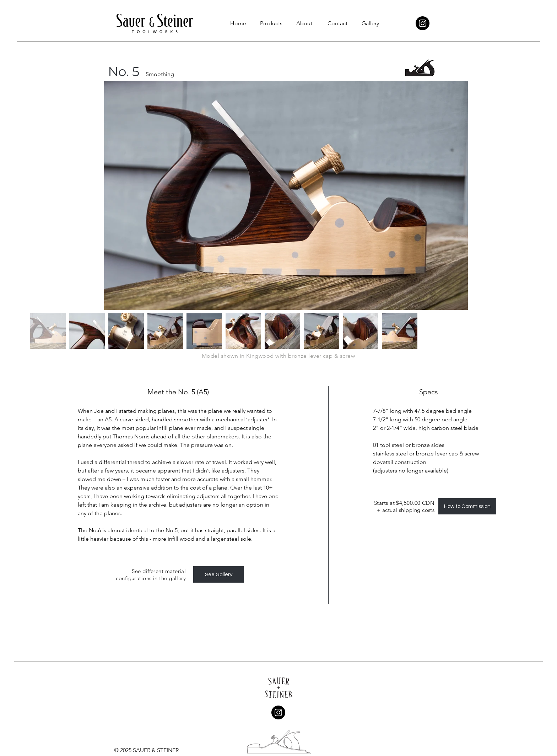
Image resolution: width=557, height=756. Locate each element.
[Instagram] (423, 23)
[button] (271, 23)
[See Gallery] (218, 574)
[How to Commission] (467, 506)
